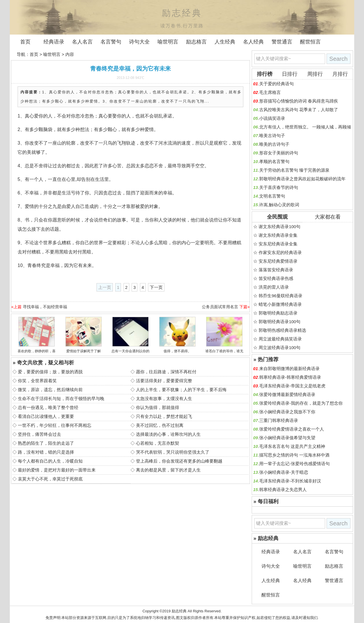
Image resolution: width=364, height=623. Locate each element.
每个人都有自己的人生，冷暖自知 (50, 461)
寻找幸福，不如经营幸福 (45, 307)
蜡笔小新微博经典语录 (280, 304)
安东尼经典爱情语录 (278, 261)
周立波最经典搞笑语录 (280, 339)
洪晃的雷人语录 (274, 287)
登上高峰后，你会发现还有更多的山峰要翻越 (179, 461)
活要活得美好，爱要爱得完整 (164, 381)
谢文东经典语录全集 (278, 235)
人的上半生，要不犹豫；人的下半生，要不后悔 (181, 390)
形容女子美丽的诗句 (279, 153)
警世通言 (282, 42)
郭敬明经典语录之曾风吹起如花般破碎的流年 (302, 179)
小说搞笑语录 (272, 118)
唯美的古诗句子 (274, 144)
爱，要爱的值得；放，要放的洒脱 (50, 372)
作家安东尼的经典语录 (280, 252)
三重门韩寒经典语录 (279, 420)
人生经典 (225, 42)
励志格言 (196, 42)
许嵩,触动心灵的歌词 (279, 205)
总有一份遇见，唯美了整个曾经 (48, 407)
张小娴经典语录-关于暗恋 (284, 472)
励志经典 (179, 611)
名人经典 (253, 42)
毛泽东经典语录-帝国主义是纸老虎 (292, 386)
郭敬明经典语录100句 (279, 322)
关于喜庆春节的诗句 (279, 187)
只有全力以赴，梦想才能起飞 (164, 416)
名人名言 (82, 42)
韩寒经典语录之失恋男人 (283, 490)
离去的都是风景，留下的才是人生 (168, 470)
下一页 (156, 287)
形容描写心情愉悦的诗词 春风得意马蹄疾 (299, 101)
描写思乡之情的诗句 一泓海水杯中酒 (294, 455)
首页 (25, 42)
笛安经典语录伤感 (276, 278)
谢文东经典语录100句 (279, 227)
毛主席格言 (270, 92)
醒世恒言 (310, 42)
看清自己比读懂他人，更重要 (46, 416)
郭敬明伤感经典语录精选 (282, 330)
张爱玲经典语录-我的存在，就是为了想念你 (301, 403)
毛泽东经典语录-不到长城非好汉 (290, 481)
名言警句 (111, 42)
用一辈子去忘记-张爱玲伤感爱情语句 (294, 464)
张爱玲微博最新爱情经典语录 (287, 394)
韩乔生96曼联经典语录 (280, 296)
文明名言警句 (272, 196)
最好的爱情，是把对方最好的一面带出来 (57, 470)
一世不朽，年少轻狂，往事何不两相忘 (55, 425)
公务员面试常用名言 (220, 307)
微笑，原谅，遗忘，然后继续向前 (50, 390)
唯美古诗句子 (272, 136)
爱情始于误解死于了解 (84, 351)
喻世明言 (168, 42)
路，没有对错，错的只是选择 (46, 452)
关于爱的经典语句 (276, 84)
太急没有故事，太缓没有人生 (164, 398)
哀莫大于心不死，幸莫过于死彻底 (50, 479)
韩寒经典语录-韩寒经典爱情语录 (290, 377)
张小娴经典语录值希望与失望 (287, 438)
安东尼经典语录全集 (278, 244)
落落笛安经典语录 (276, 270)
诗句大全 (139, 42)
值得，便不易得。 (177, 351)
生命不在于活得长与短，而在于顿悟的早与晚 (61, 398)
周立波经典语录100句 (279, 348)
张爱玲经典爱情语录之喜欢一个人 (292, 429)
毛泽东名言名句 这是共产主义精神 (292, 446)
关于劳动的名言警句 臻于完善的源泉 (294, 170)
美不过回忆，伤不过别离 (160, 425)
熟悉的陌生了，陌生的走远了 (46, 443)
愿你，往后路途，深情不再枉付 (166, 372)
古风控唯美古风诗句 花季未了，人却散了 (299, 110)
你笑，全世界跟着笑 (37, 381)
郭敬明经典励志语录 (278, 313)
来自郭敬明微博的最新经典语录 (289, 369)
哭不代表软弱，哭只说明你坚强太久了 (173, 452)
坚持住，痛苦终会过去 (39, 434)
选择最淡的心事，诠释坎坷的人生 (168, 434)
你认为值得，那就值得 (158, 407)
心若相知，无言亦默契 (158, 443)
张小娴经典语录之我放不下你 (287, 412)
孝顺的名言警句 (274, 161)
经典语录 (54, 42)
